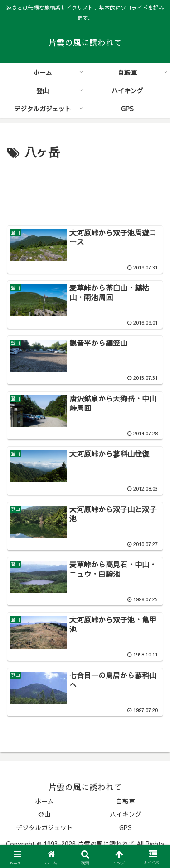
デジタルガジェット (44, 827)
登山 (44, 814)
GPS (126, 827)
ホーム (44, 801)
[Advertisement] (85, 190)
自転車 (126, 801)
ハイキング (126, 814)
